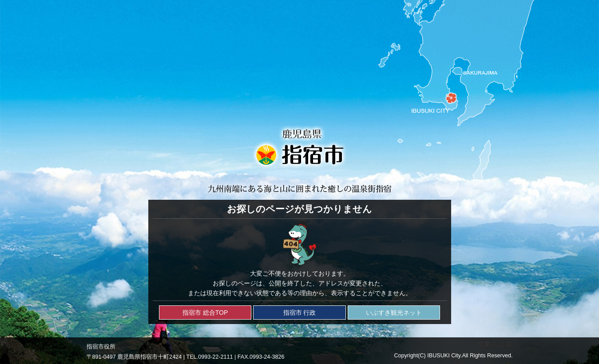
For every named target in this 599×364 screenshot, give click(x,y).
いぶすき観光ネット (394, 313)
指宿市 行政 (300, 313)
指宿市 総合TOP (205, 313)
